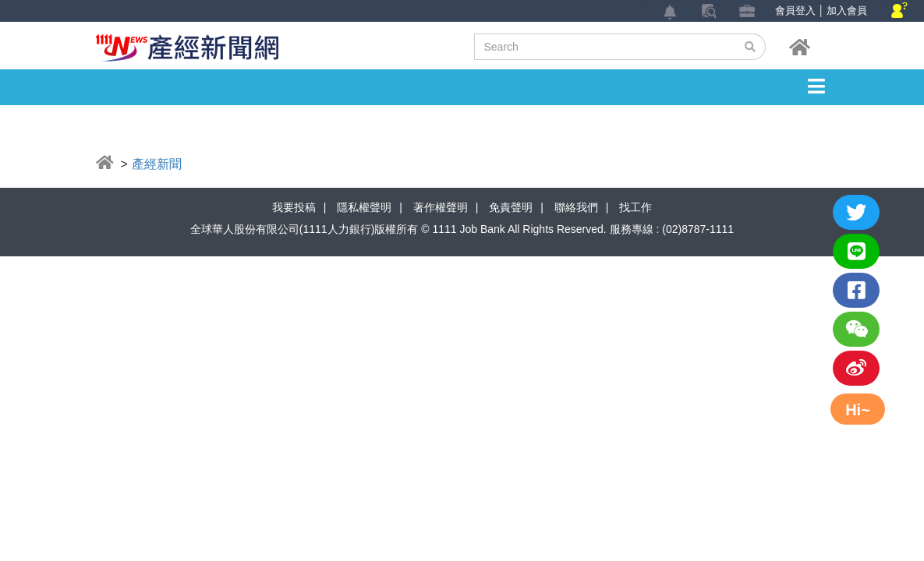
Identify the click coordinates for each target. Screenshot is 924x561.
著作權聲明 (441, 207)
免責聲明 (511, 207)
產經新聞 (157, 164)
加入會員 (847, 11)
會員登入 (795, 11)
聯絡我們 (576, 207)
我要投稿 (294, 207)
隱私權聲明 (364, 207)
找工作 (635, 207)
